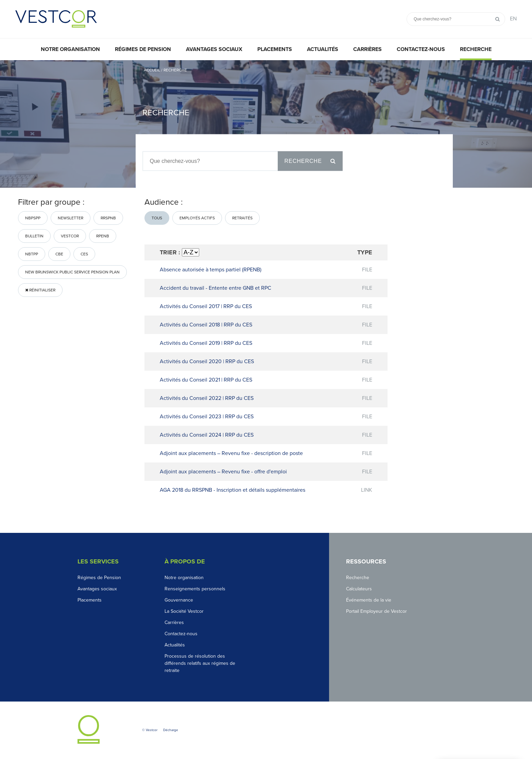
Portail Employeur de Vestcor (376, 611)
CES (84, 254)
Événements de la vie (369, 600)
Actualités (323, 49)
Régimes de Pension (99, 578)
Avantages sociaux (214, 49)
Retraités (242, 218)
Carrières (367, 49)
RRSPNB (108, 218)
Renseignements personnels (195, 589)
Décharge (171, 730)
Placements (275, 49)
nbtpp (32, 254)
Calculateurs (359, 589)
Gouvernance (179, 600)
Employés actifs (197, 218)
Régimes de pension (143, 49)
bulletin (34, 236)
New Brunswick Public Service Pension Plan (72, 272)
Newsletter (71, 218)
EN (513, 19)
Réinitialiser (40, 290)
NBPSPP (33, 218)
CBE (59, 254)
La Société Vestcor (184, 611)
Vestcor (70, 236)
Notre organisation (70, 49)
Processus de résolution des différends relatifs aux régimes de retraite (200, 663)
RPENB (103, 236)
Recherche (476, 49)
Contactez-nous (421, 49)
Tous (157, 218)
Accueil (152, 70)
